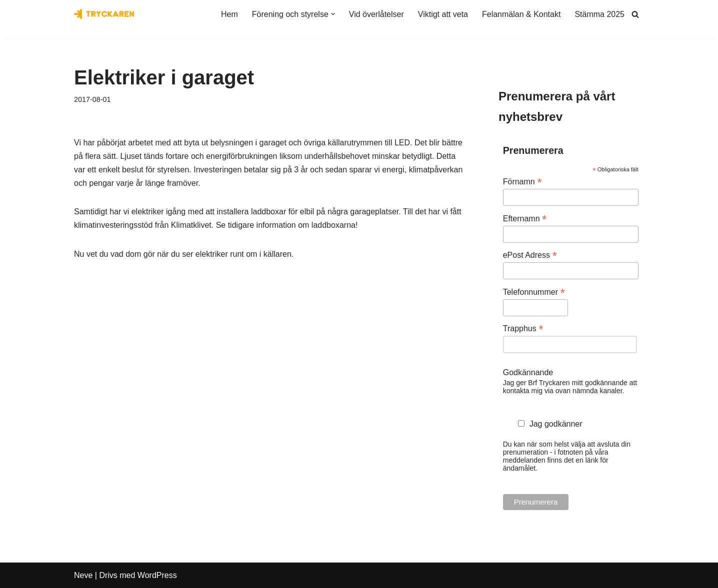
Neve (83, 575)
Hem (229, 14)
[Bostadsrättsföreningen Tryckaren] (104, 14)
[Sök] (635, 14)
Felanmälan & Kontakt (521, 14)
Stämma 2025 (599, 14)
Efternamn (525, 219)
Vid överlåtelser (376, 14)
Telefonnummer (534, 292)
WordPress (157, 575)
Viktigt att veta (443, 14)
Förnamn (522, 182)
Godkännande (528, 372)
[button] (333, 14)
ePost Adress (530, 255)
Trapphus (523, 328)
